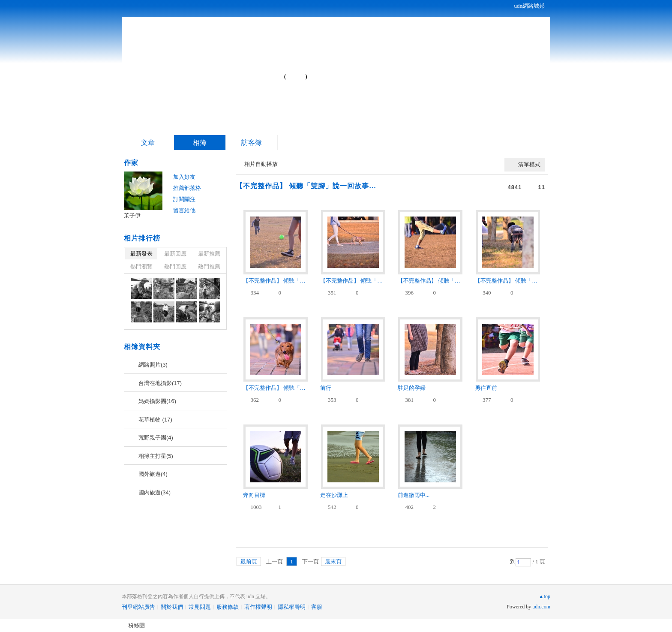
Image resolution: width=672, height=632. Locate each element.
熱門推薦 (209, 266)
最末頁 (333, 561)
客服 (317, 607)
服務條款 (228, 607)
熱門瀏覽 (141, 266)
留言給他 (184, 210)
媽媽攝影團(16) (157, 401)
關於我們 (172, 607)
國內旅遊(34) (154, 492)
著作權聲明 (258, 607)
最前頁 (249, 561)
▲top (544, 596)
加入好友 (184, 177)
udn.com (541, 607)
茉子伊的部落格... (212, 73)
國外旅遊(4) (153, 474)
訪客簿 (252, 143)
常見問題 (200, 607)
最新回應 (175, 254)
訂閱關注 (184, 199)
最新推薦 (209, 254)
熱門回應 (175, 266)
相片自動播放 (261, 164)
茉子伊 (132, 215)
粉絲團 (136, 625)
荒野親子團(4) (156, 438)
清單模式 (529, 164)
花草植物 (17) (155, 420)
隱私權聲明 (292, 607)
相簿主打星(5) (156, 456)
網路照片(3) (153, 365)
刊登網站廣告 (138, 607)
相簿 (200, 143)
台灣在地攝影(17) (160, 383)
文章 (148, 143)
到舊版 (296, 77)
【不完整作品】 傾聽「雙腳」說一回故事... (306, 186)
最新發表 (141, 254)
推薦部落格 (187, 188)
